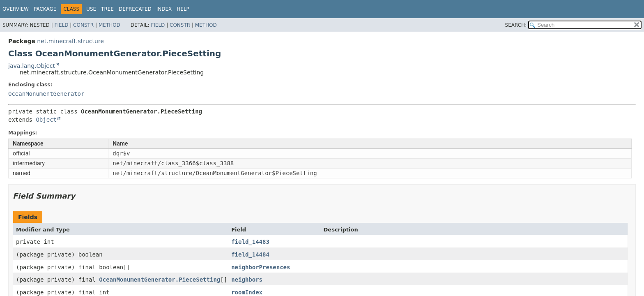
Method (109, 25)
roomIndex (247, 292)
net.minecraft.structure (70, 41)
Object (46, 120)
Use (91, 9)
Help (183, 9)
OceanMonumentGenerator (46, 94)
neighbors (247, 280)
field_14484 (250, 254)
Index (164, 9)
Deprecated (135, 9)
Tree (107, 9)
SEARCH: (516, 25)
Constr (83, 25)
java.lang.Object (32, 66)
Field (61, 25)
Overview (16, 9)
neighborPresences (261, 267)
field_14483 (250, 242)
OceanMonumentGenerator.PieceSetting (160, 280)
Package (45, 9)
